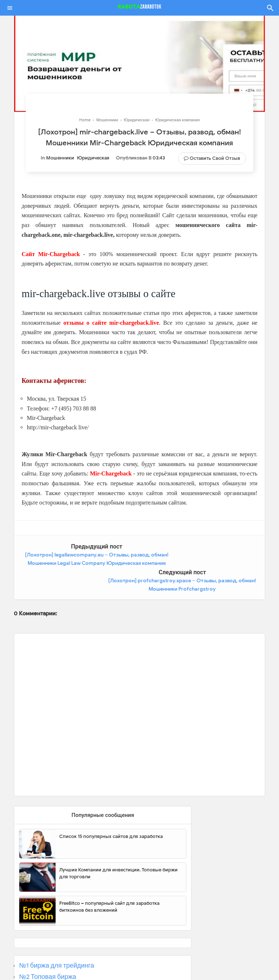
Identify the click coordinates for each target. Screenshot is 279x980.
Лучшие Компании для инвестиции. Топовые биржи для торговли (118, 848)
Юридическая (93, 158)
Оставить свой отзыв (215, 158)
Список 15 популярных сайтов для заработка (111, 811)
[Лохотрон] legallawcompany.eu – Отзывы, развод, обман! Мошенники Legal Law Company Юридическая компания (74, 563)
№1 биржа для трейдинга (56, 940)
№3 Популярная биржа (54, 962)
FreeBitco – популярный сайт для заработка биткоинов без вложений (109, 881)
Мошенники (60, 158)
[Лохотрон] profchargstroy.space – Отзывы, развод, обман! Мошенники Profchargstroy (205, 563)
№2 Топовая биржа (47, 951)
